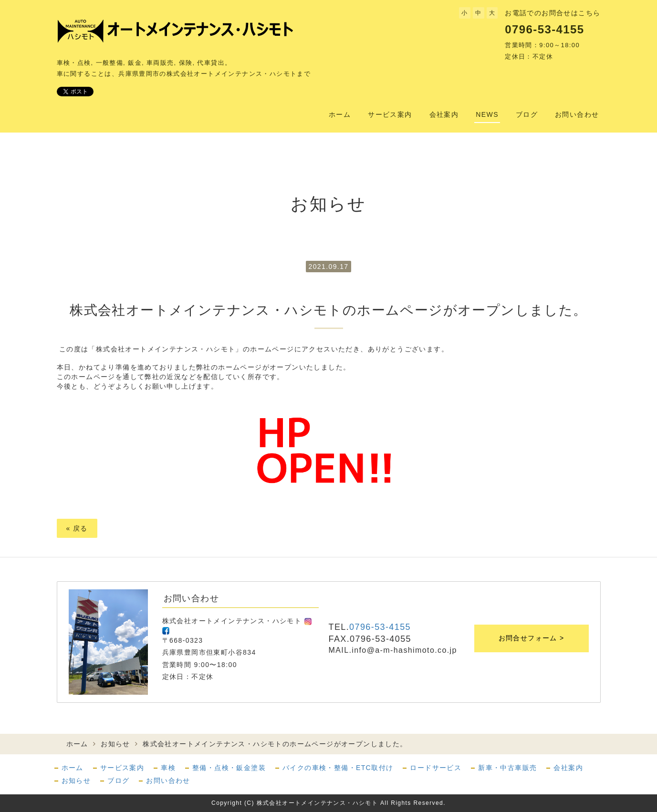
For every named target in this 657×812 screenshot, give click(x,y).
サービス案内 (390, 114)
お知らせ (115, 744)
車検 (168, 768)
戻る (77, 528)
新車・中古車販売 (507, 768)
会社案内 (444, 114)
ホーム (340, 114)
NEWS (487, 114)
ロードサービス (436, 768)
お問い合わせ (577, 114)
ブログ (527, 114)
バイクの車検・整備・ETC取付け (338, 768)
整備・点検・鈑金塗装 (229, 768)
